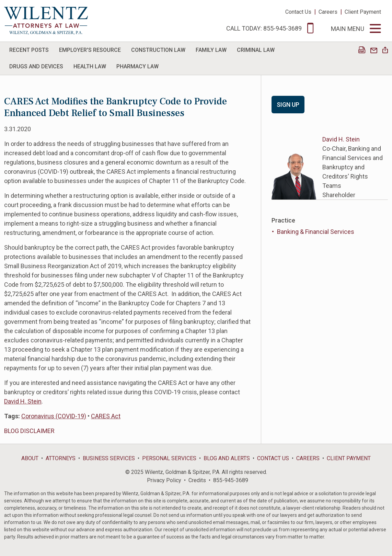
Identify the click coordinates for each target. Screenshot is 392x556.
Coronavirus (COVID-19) (54, 416)
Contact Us (298, 12)
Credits (197, 480)
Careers (328, 12)
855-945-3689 (231, 480)
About (30, 458)
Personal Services (169, 458)
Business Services (109, 458)
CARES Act (106, 416)
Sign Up (288, 105)
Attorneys (61, 458)
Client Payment (363, 12)
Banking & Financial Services (316, 232)
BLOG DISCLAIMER (29, 431)
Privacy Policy (164, 480)
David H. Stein (23, 401)
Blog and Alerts (227, 458)
